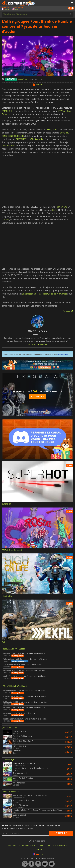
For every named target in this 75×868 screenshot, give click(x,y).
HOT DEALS (11, 79)
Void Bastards (8, 146)
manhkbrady (23, 79)
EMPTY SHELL (8, 111)
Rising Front (52, 130)
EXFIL (55, 210)
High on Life (61, 207)
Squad (6, 220)
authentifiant (64, 354)
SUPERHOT (21, 139)
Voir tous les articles (37, 344)
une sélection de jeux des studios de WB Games (44, 294)
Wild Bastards (36, 139)
